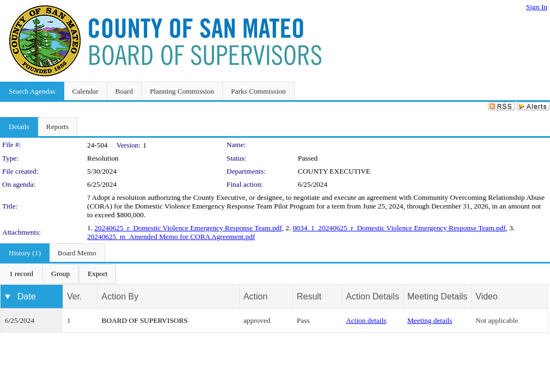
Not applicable (497, 320)
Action (255, 296)
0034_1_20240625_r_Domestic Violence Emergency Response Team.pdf (399, 228)
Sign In (537, 7)
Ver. (75, 296)
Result (309, 296)
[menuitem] (21, 274)
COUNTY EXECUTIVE (334, 171)
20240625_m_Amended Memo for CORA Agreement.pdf (171, 237)
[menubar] (58, 274)
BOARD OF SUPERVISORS (145, 320)
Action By (120, 296)
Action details (366, 320)
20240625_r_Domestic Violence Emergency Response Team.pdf (188, 228)
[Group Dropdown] (60, 274)
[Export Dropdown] (97, 274)
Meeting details (430, 320)
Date (27, 296)
